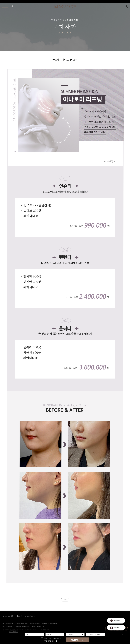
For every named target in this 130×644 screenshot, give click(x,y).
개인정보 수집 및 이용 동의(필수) (51, 638)
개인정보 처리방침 (8, 616)
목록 (65, 600)
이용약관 (19, 616)
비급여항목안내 (30, 616)
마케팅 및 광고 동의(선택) (49, 641)
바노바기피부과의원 (65, 7)
